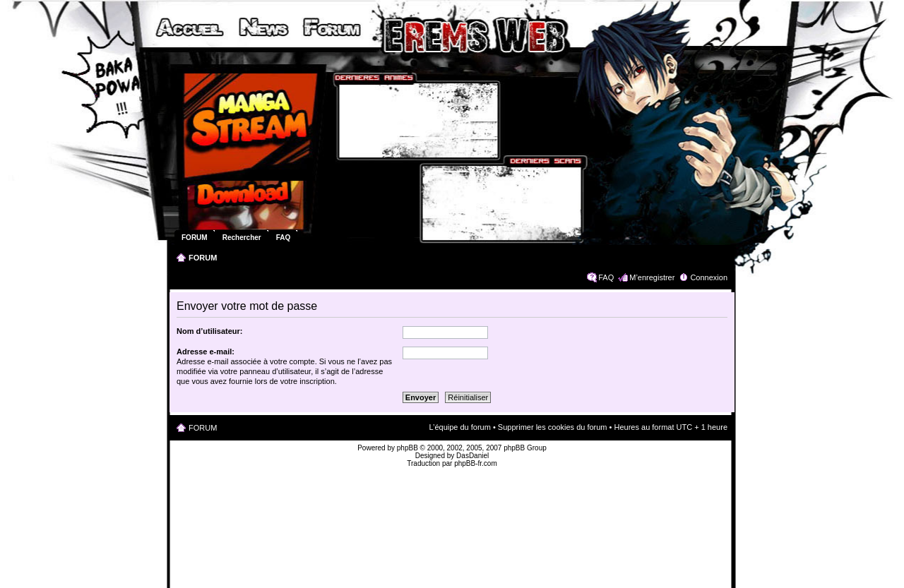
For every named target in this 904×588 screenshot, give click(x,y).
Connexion (709, 277)
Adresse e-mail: (206, 352)
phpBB (408, 448)
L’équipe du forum (459, 427)
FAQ (606, 277)
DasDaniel (472, 456)
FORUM (203, 258)
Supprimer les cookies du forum (553, 427)
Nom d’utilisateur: (210, 331)
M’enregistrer (652, 277)
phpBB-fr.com (476, 463)
